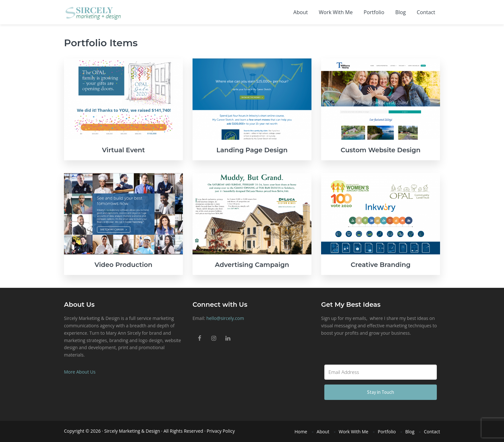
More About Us (80, 372)
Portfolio (387, 432)
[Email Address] (381, 372)
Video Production (123, 265)
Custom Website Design (381, 150)
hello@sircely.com (225, 318)
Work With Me (354, 432)
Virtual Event (123, 150)
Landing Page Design (252, 150)
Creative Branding (381, 265)
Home (301, 432)
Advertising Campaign (252, 265)
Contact (432, 432)
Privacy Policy (221, 431)
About (323, 432)
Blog (410, 432)
